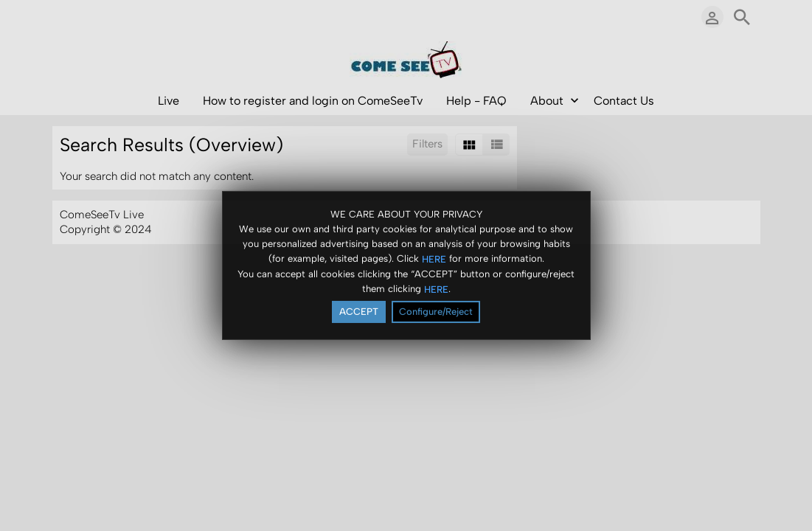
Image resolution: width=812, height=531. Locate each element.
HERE (434, 259)
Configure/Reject (436, 312)
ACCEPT (359, 312)
